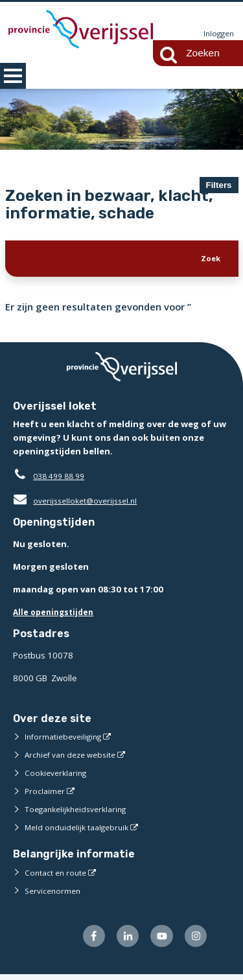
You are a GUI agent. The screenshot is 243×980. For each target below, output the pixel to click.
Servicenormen (55, 894)
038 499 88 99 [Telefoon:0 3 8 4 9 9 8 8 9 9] (62, 479)
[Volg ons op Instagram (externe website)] (194, 941)
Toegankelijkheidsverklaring (80, 812)
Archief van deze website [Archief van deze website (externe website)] (75, 758)
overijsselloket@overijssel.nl (79, 504)
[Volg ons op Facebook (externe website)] (85, 941)
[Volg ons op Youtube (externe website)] (158, 941)
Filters (219, 185)
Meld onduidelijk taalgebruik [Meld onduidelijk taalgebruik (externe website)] (80, 830)
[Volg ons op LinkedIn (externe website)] (121, 941)
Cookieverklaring (58, 776)
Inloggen (217, 34)
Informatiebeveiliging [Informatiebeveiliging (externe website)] (66, 740)
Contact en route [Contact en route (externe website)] (57, 876)
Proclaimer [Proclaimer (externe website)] (46, 794)
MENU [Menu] (13, 76)
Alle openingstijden (56, 615)
